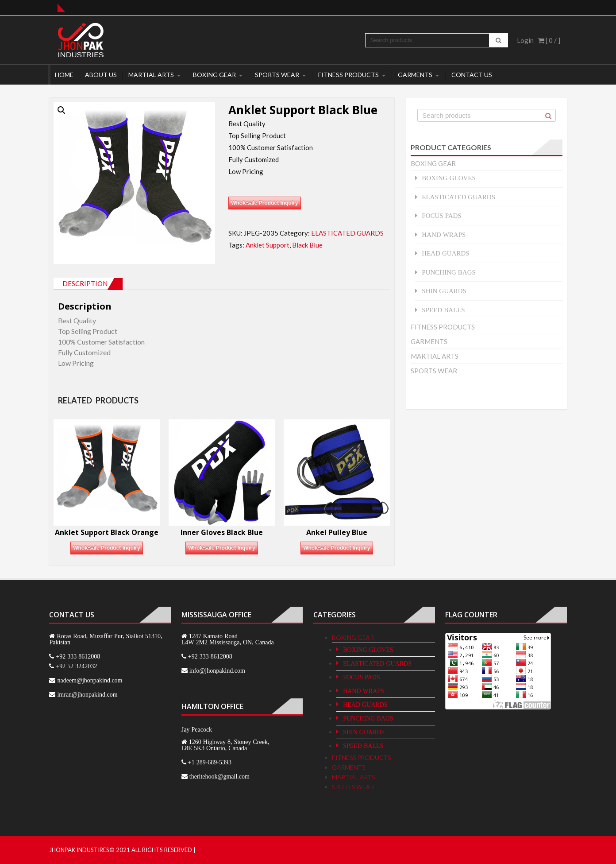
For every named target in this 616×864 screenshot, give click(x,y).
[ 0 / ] (549, 40)
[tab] (88, 284)
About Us (101, 75)
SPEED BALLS (443, 310)
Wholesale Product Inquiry (264, 203)
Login (525, 40)
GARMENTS (415, 75)
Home (64, 75)
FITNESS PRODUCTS (348, 75)
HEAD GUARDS (445, 253)
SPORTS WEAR (277, 75)
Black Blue (307, 245)
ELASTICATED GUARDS (347, 233)
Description (85, 283)
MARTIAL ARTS (151, 75)
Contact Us (472, 75)
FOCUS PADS (441, 215)
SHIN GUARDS (444, 291)
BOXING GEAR (214, 75)
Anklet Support (268, 245)
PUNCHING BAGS (449, 272)
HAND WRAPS (444, 234)
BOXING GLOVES (449, 178)
